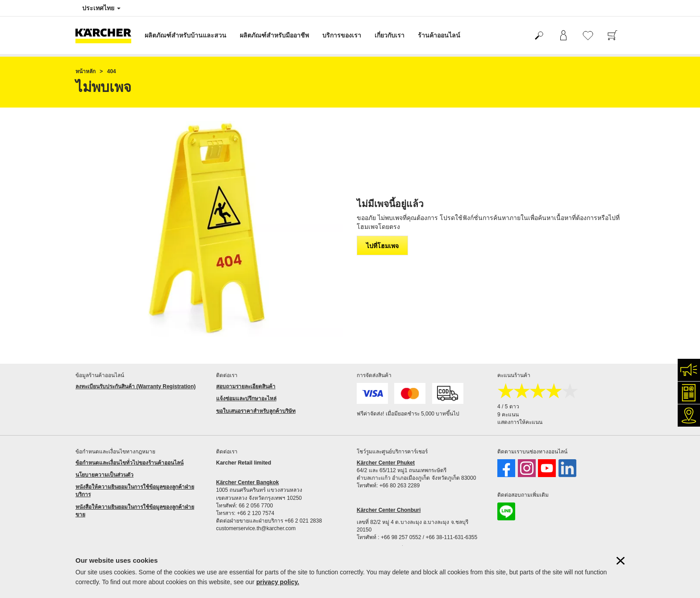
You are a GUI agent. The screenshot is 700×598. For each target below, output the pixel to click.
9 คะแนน (508, 415)
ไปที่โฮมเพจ (382, 246)
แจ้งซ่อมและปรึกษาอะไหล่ (246, 399)
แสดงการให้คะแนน (520, 422)
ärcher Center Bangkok (250, 482)
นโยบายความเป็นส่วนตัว (104, 475)
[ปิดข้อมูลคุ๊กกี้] (621, 561)
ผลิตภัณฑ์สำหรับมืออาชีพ (274, 35)
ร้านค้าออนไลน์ (439, 35)
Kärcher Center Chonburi (389, 510)
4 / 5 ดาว (508, 407)
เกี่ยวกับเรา (390, 35)
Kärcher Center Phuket (386, 463)
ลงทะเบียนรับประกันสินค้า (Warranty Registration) (135, 386)
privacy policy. (278, 582)
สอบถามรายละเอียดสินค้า (246, 386)
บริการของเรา (342, 35)
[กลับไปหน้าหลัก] (107, 35)
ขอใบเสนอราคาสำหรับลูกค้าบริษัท (256, 411)
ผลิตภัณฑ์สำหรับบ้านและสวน (185, 35)
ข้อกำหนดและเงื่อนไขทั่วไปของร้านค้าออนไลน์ (129, 463)
